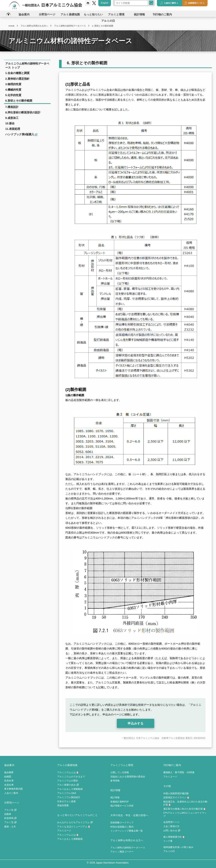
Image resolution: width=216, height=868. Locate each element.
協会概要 (9, 772)
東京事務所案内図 (13, 789)
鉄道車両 (10, 818)
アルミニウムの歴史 (68, 781)
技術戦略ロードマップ (122, 822)
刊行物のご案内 (172, 765)
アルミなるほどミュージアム (74, 826)
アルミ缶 (10, 810)
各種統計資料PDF (120, 802)
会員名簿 (9, 785)
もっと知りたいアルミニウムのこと (77, 815)
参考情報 (115, 781)
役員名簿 (9, 781)
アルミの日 (169, 851)
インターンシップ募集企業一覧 (127, 831)
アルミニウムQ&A (67, 793)
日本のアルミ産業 (66, 801)
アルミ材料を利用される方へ (127, 840)
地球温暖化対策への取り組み (178, 847)
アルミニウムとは (68, 772)
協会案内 (9, 765)
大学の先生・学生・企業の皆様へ (129, 815)
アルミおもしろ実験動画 (70, 789)
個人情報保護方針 (174, 837)
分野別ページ (12, 803)
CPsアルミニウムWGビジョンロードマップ (185, 814)
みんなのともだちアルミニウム (75, 822)
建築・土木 (10, 826)
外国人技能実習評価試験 (176, 793)
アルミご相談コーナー (122, 852)
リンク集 (168, 841)
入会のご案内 (11, 793)
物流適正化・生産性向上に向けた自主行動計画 (185, 803)
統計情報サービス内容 (122, 806)
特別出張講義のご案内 (122, 827)
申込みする (136, 723)
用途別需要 (63, 805)
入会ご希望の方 (171, 826)
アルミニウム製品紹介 (69, 797)
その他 (167, 786)
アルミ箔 (10, 822)
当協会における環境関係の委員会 (128, 777)
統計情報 (115, 790)
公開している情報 (120, 772)
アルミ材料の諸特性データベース (128, 848)
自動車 (8, 814)
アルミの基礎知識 (67, 765)
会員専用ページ (171, 822)
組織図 (8, 777)
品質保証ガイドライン (176, 797)
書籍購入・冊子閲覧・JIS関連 (179, 772)
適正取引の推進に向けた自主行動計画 (184, 809)
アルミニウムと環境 (122, 765)
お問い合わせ (172, 830)
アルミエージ (64, 830)
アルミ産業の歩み (68, 785)
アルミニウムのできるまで (71, 777)
